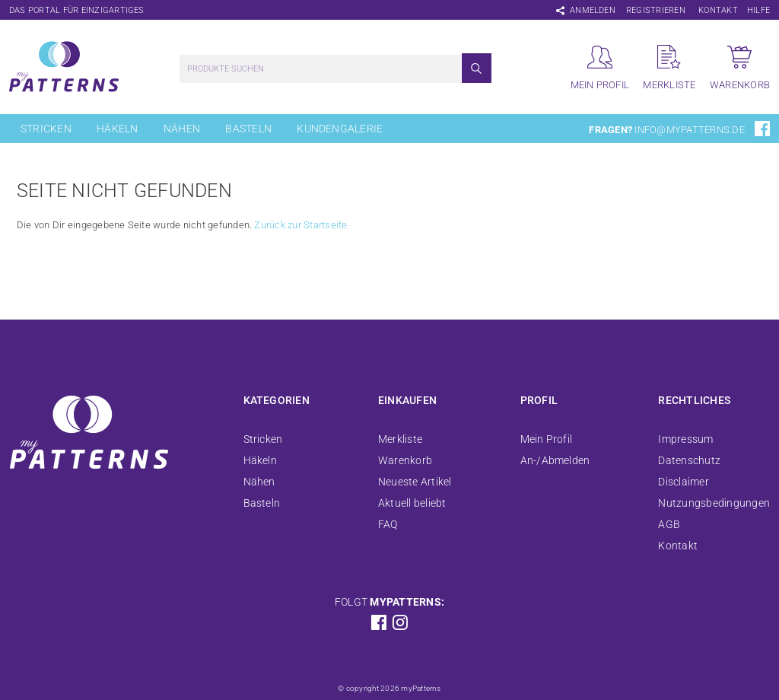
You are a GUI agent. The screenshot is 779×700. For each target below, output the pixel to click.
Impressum (685, 439)
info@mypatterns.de (689, 130)
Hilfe (758, 10)
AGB (669, 524)
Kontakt (718, 10)
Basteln (248, 129)
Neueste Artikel (415, 482)
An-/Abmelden (555, 460)
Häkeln (117, 129)
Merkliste (400, 439)
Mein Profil (547, 439)
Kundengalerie (340, 129)
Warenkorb (405, 460)
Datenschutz (689, 460)
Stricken (46, 129)
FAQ (388, 524)
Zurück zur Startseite (300, 225)
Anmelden (593, 10)
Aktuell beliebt (412, 503)
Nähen (182, 129)
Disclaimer (683, 482)
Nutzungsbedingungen (714, 503)
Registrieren (656, 10)
